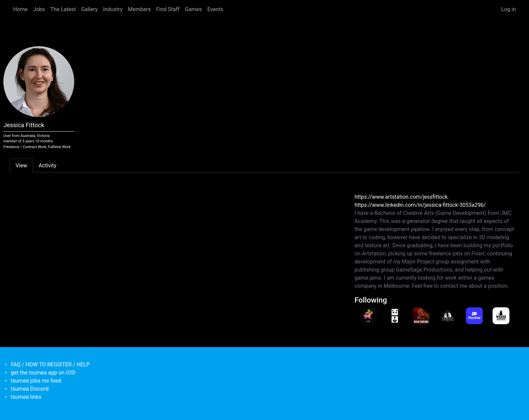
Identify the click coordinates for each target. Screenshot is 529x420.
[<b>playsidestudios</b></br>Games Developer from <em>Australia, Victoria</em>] (474, 316)
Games (193, 9)
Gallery (90, 9)
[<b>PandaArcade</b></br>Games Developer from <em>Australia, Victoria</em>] (395, 316)
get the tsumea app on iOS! (43, 373)
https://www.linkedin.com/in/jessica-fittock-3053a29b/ (420, 205)
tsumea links (26, 397)
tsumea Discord (30, 389)
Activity (48, 165)
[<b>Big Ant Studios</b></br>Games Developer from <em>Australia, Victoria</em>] (421, 316)
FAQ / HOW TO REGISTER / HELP (50, 365)
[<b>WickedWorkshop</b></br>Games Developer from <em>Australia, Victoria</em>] (501, 316)
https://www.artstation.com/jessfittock (401, 197)
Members (139, 9)
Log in (509, 9)
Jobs (39, 9)
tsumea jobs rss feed (36, 381)
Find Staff (168, 9)
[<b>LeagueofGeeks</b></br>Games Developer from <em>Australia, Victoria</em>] (368, 316)
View (21, 165)
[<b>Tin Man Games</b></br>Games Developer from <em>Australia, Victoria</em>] (448, 316)
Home (20, 9)
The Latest (63, 9)
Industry (113, 9)
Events (215, 9)
